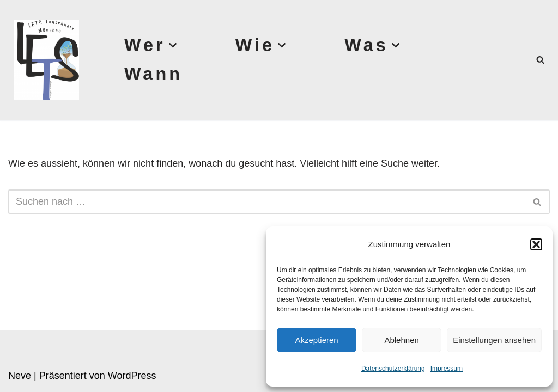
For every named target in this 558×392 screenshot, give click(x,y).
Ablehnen (401, 340)
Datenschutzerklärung (393, 369)
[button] (536, 244)
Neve (20, 376)
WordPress (132, 376)
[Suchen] (540, 60)
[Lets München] (44, 60)
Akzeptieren (316, 340)
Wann (153, 74)
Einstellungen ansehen (494, 340)
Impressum (447, 369)
